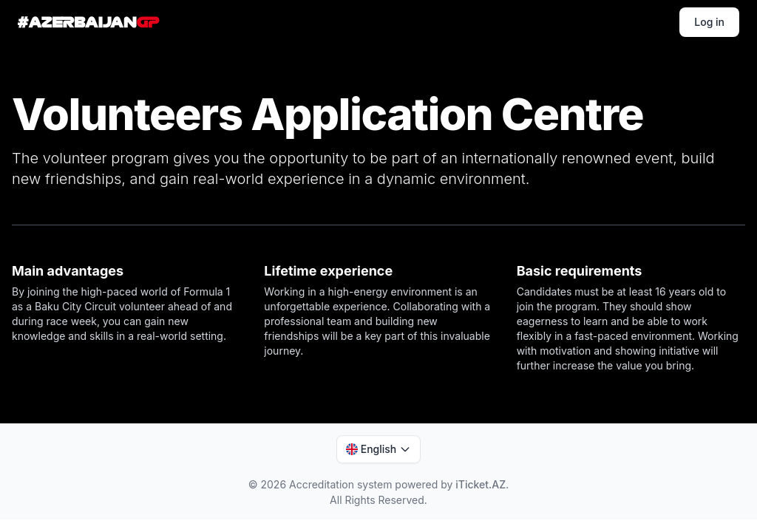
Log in (709, 22)
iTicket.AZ (481, 484)
